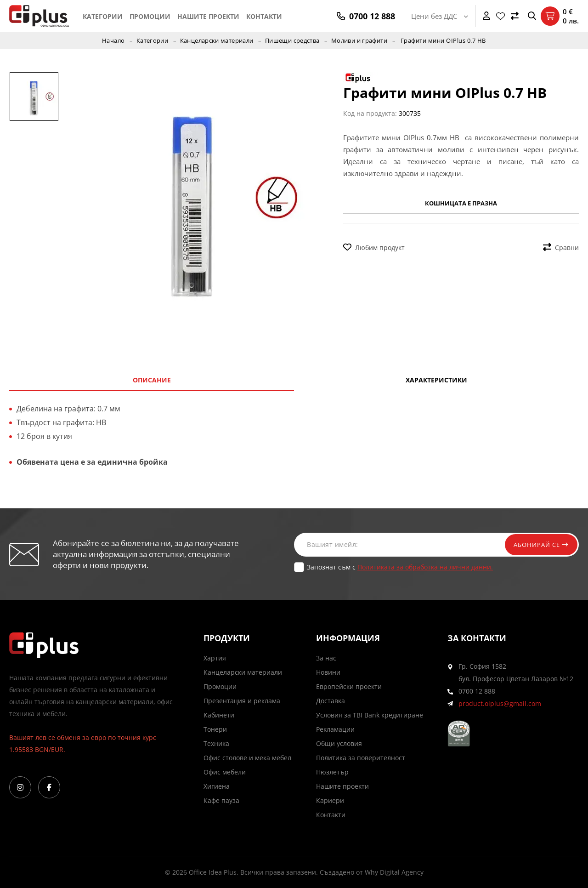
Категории (103, 16)
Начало (112, 40)
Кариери (330, 800)
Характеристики (436, 380)
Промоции (150, 16)
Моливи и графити (361, 40)
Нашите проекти (208, 16)
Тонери (215, 729)
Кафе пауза (221, 800)
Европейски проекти (349, 686)
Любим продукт (374, 248)
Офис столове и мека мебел (247, 758)
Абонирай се (538, 544)
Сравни (561, 248)
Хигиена (217, 786)
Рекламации (335, 729)
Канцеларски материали (216, 40)
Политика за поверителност (361, 758)
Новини (328, 672)
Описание (152, 380)
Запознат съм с (400, 567)
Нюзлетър (332, 772)
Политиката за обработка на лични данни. (425, 567)
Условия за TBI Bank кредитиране (370, 715)
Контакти (264, 16)
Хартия (215, 658)
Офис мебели (225, 772)
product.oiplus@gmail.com (500, 703)
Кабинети (219, 715)
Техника (216, 743)
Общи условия (339, 743)
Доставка (331, 701)
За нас (326, 658)
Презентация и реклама (242, 701)
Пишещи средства (293, 40)
